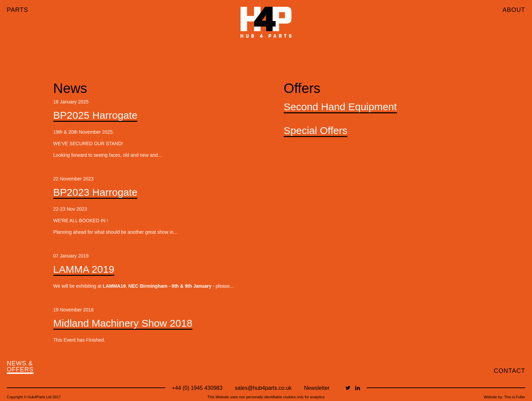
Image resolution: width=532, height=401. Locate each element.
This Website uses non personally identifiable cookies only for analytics (266, 397)
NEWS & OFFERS (20, 367)
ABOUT (514, 10)
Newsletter (317, 388)
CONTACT (509, 371)
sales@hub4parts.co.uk (263, 388)
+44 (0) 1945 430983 (197, 388)
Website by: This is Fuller (505, 397)
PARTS (17, 10)
